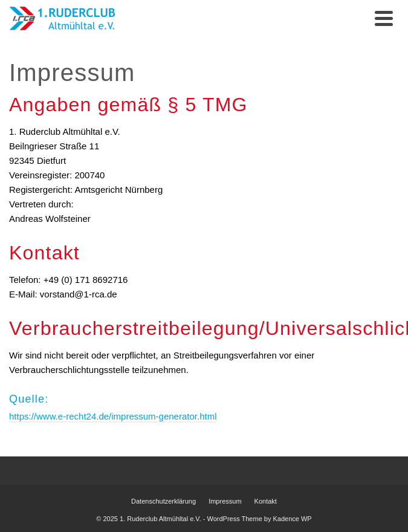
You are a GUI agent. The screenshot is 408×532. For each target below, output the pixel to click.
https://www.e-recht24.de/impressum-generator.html (113, 416)
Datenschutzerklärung (164, 501)
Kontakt (266, 501)
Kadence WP (293, 519)
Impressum (225, 501)
